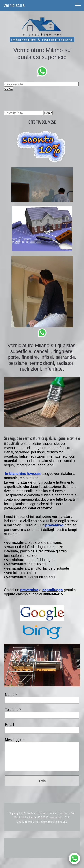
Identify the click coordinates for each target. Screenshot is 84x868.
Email (9, 725)
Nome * (11, 695)
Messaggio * (15, 740)
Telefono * (13, 710)
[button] (78, 5)
